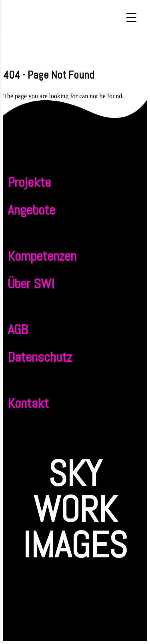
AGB (18, 329)
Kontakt (28, 403)
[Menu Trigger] (131, 17)
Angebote (31, 210)
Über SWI (31, 284)
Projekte (29, 182)
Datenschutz (40, 357)
